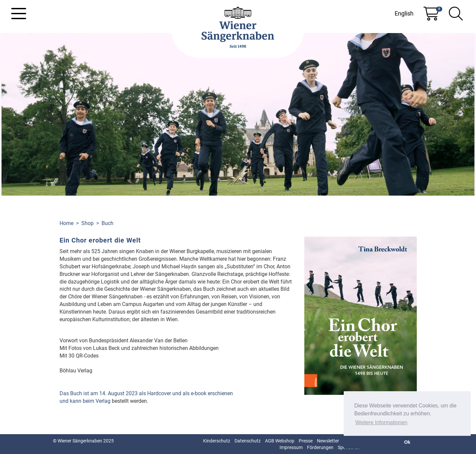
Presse (306, 441)
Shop (87, 223)
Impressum (291, 447)
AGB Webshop (280, 441)
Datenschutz (248, 441)
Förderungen (320, 447)
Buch (108, 223)
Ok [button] (407, 442)
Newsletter (328, 441)
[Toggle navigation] (19, 14)
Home (66, 223)
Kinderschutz (217, 441)
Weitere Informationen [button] (381, 422)
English (404, 13)
